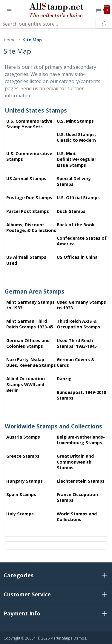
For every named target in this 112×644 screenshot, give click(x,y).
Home (10, 40)
